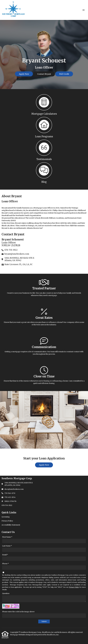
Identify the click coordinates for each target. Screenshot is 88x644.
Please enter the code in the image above (18, 612)
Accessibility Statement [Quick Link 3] (11, 525)
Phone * (5, 564)
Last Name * (7, 546)
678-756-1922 (7, 505)
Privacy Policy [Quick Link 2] (7, 521)
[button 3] (44, 150)
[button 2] (44, 127)
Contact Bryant (44, 74)
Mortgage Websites (18, 635)
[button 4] (44, 173)
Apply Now (24, 74)
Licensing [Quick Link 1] (6, 517)
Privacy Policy (74, 587)
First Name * (7, 537)
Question (6, 593)
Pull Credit (64, 74)
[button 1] (44, 104)
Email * (5, 555)
